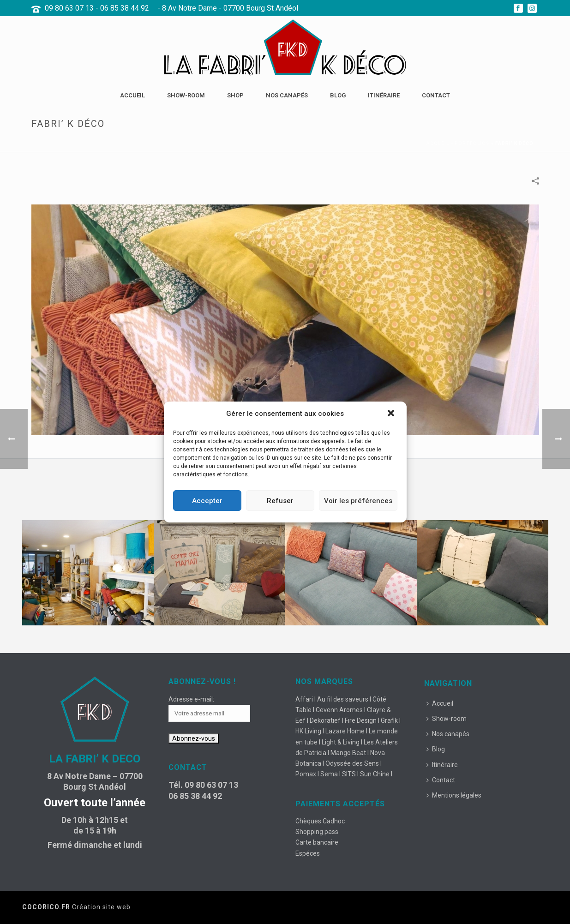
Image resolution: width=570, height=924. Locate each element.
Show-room (186, 95)
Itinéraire (384, 95)
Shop (235, 95)
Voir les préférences (358, 501)
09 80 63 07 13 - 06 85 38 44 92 (97, 8)
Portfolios (472, 143)
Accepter (207, 501)
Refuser (280, 501)
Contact (436, 95)
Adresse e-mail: (191, 699)
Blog (338, 95)
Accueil (132, 95)
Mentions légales (454, 795)
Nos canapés (287, 95)
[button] (392, 414)
